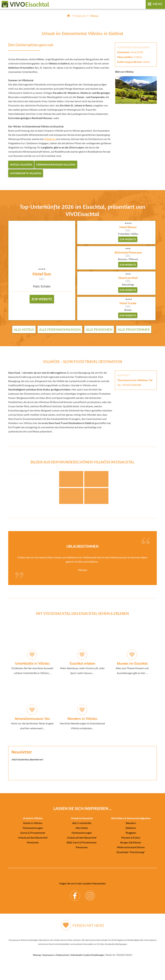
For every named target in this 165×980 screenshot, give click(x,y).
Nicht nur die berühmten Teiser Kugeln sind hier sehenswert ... (32, 720)
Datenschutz (63, 971)
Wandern (131, 839)
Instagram (90, 909)
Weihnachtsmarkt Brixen (131, 863)
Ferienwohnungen (33, 844)
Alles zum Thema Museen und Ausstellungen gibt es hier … (132, 665)
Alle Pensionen (99, 329)
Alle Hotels (24, 329)
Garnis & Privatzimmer (33, 849)
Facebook (75, 909)
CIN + (42, 279)
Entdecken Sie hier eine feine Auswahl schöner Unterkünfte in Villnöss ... (32, 665)
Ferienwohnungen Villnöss (56, 164)
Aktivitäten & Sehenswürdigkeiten (131, 834)
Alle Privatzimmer (134, 329)
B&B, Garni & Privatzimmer (82, 858)
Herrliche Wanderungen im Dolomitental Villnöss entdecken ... (82, 720)
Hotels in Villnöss (33, 839)
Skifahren (131, 844)
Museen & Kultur (131, 854)
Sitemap (37, 971)
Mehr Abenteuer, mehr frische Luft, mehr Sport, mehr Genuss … (82, 665)
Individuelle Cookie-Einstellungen (87, 971)
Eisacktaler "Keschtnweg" (131, 868)
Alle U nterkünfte (82, 839)
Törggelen (131, 849)
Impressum (48, 971)
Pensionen (33, 858)
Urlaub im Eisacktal (82, 834)
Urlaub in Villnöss (33, 834)
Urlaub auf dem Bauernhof (33, 854)
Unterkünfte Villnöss (26, 173)
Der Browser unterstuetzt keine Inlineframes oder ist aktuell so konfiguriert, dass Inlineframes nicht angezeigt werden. (82, 796)
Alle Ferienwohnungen (60, 329)
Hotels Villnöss (21, 164)
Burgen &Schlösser (131, 858)
